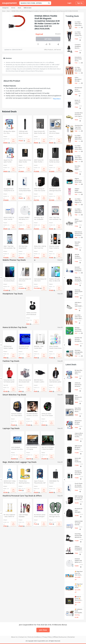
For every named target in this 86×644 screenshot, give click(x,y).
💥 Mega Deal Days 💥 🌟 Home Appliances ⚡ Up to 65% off (79, 586)
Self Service (58, 50)
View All (60, 260)
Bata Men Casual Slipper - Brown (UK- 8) (79, 168)
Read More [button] (57, 99)
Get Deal (48, 39)
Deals (19, 8)
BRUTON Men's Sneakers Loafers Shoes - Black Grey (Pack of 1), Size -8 (40, 381)
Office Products (49, 50)
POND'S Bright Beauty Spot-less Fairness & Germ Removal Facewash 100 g (79, 191)
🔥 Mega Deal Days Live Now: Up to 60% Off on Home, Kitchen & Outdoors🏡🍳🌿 (79, 573)
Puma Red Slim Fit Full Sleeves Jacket (9, 381)
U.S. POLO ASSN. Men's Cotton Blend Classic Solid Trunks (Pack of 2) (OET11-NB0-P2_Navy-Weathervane (79, 158)
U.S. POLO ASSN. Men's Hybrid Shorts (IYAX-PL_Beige (79, 137)
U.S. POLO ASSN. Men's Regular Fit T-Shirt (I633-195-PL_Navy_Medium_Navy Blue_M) (79, 201)
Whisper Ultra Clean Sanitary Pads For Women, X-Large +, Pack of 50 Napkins (79, 329)
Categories (5, 8)
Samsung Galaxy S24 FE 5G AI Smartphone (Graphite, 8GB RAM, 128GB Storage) (79, 292)
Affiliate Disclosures (60, 637)
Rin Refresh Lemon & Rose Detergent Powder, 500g (40, 516)
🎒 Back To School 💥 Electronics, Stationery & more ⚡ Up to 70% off (78, 598)
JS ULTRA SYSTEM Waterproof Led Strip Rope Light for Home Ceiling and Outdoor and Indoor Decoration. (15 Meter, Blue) (25, 347)
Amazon (58, 34)
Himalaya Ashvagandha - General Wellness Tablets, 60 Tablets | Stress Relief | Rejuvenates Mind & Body (79, 352)
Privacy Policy (47, 637)
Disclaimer (71, 637)
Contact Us (23, 637)
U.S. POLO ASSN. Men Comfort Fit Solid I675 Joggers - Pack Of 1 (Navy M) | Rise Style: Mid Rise (79, 34)
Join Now (43, 630)
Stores (13, 8)
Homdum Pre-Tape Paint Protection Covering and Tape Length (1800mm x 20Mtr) (79, 127)
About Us (14, 637)
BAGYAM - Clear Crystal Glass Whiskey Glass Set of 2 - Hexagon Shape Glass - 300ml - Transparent (40, 347)
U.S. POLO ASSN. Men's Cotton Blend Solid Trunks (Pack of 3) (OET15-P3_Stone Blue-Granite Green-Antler (79, 317)
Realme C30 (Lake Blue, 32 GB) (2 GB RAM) (55, 280)
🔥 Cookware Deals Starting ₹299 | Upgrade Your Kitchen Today (79, 611)
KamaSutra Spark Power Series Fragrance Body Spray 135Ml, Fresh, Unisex (78, 59)
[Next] (64, 278)
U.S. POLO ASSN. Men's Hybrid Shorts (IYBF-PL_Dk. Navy (79, 24)
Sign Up (80, 3)
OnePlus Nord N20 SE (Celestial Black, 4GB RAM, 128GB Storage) (9, 280)
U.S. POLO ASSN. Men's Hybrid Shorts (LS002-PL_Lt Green (79, 211)
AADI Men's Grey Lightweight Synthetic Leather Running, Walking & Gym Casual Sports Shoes (78, 304)
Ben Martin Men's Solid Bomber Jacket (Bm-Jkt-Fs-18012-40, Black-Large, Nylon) (55, 381)
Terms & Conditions (34, 637)
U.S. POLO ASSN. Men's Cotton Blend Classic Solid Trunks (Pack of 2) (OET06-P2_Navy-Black (79, 148)
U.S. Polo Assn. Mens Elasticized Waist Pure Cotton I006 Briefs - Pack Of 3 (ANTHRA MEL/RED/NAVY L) (79, 69)
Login (69, 3)
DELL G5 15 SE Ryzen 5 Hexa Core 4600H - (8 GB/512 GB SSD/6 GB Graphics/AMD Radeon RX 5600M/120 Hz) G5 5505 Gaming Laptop (48, 448)
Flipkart (51, 284)
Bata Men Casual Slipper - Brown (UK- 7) (79, 244)
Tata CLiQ (6, 385)
